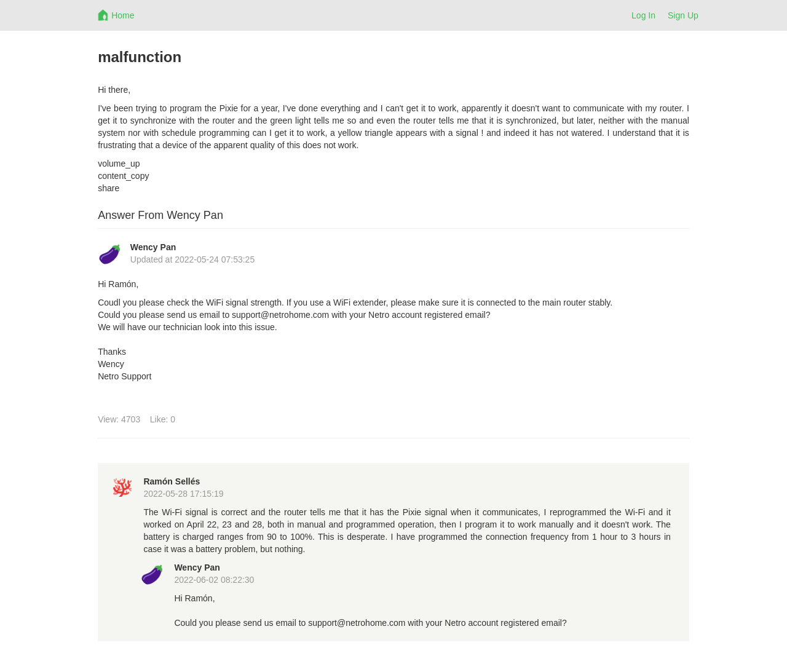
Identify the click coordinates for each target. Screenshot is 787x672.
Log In (643, 15)
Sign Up (683, 15)
